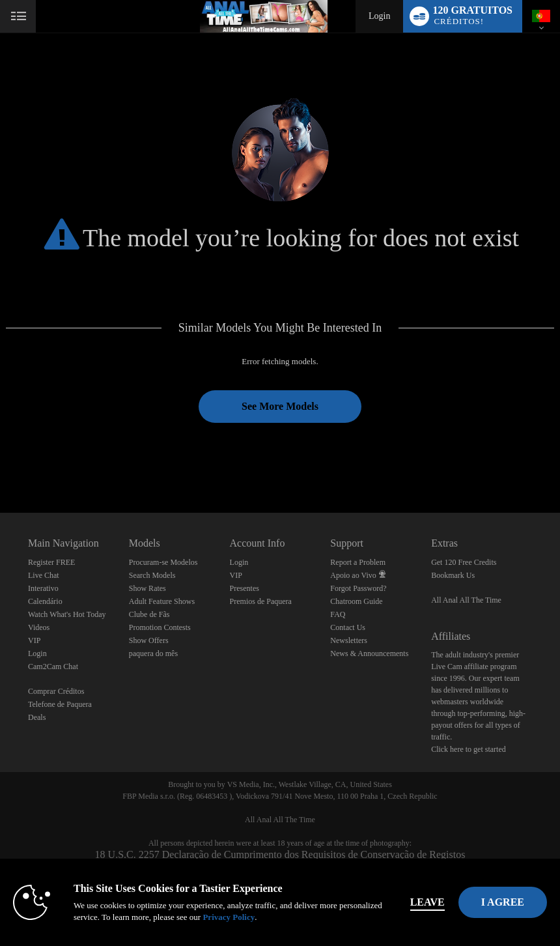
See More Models (280, 406)
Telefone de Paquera (60, 704)
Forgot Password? (358, 588)
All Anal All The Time (466, 600)
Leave (427, 902)
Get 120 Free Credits (464, 562)
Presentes (245, 588)
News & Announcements (369, 653)
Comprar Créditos (56, 691)
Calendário (45, 601)
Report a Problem (358, 562)
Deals (37, 717)
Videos (39, 627)
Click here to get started (469, 749)
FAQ (338, 614)
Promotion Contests (160, 627)
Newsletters (349, 640)
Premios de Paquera (261, 601)
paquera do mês (153, 653)
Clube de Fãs (149, 614)
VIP (34, 640)
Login (379, 16)
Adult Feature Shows (162, 601)
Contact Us (348, 627)
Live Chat (44, 575)
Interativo (43, 588)
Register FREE (51, 562)
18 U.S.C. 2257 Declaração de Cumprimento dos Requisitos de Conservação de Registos (280, 854)
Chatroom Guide (356, 601)
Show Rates (147, 588)
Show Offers (149, 640)
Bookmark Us (453, 575)
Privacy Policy (229, 917)
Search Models (152, 575)
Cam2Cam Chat (53, 666)
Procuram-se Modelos (163, 562)
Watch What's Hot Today (67, 614)
